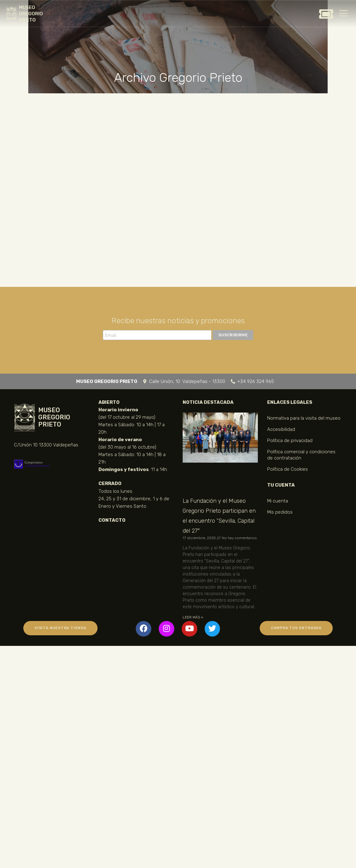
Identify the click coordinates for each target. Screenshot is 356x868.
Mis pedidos (280, 512)
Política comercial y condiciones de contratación (301, 455)
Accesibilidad (281, 429)
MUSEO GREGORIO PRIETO (31, 14)
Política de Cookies (288, 469)
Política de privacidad (290, 441)
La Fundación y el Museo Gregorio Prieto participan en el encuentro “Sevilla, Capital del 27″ (219, 516)
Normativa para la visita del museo (304, 418)
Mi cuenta (278, 501)
